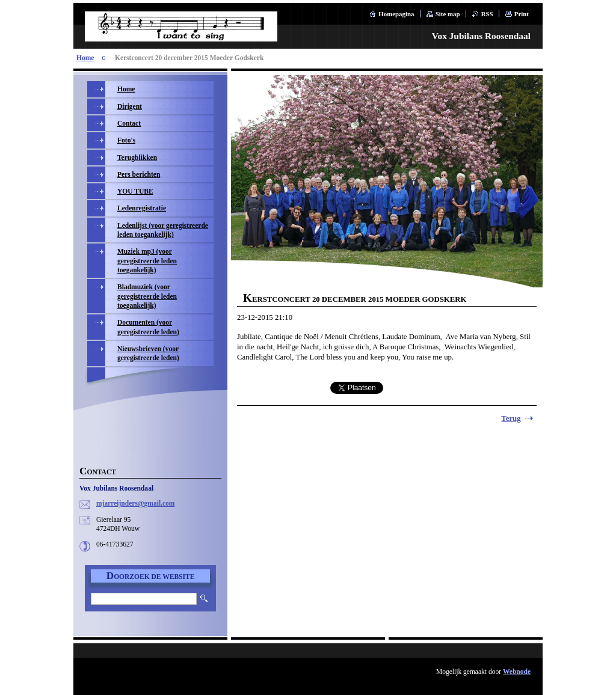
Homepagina (396, 14)
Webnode (517, 672)
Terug (511, 418)
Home (85, 58)
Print (522, 14)
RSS (487, 14)
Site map (448, 14)
